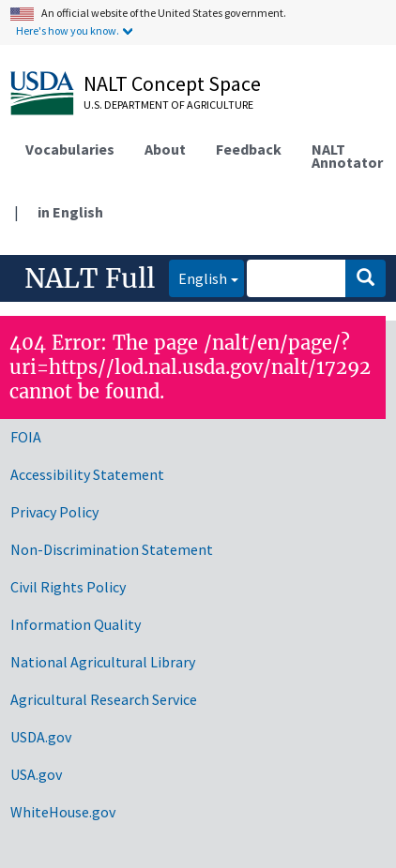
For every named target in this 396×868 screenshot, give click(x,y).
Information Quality (76, 624)
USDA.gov (41, 737)
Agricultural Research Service (104, 699)
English (198, 277)
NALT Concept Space (172, 83)
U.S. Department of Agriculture (168, 105)
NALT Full (90, 278)
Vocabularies (70, 149)
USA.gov (36, 774)
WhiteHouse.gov (63, 812)
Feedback (249, 149)
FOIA (26, 437)
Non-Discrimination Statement (112, 549)
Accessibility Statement (87, 474)
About (165, 149)
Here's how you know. (68, 30)
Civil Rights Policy (68, 587)
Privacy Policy (54, 512)
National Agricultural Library (103, 662)
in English (70, 212)
